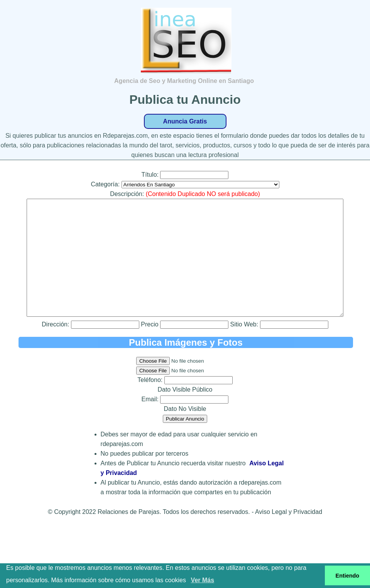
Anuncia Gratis (185, 121)
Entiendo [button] (348, 576)
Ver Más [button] (203, 580)
